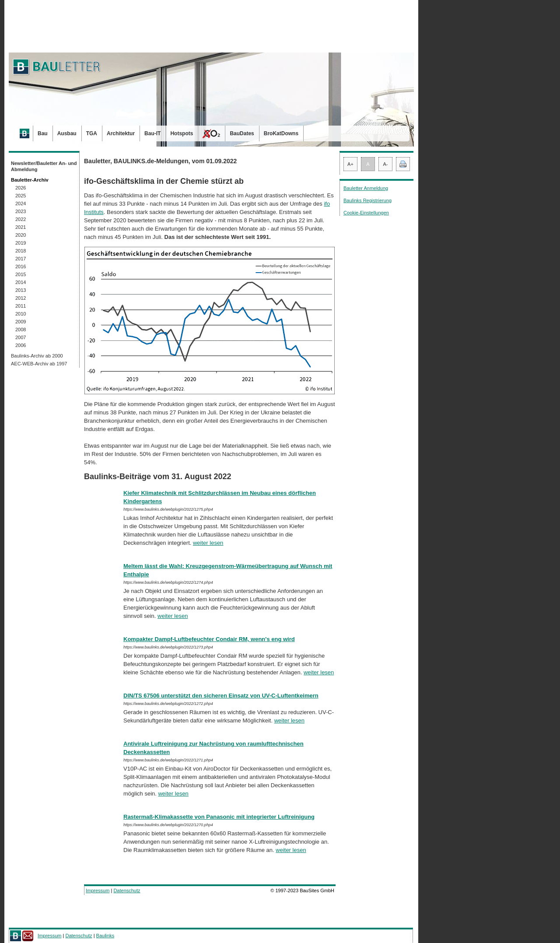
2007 (21, 337)
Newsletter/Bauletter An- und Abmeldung (44, 166)
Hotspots (182, 133)
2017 (21, 259)
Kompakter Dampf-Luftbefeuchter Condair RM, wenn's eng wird (209, 639)
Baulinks (105, 936)
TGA (92, 133)
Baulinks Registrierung (367, 200)
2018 (21, 251)
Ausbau (67, 133)
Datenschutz (127, 890)
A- (386, 164)
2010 (21, 314)
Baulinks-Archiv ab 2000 (37, 356)
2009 (21, 322)
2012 (21, 298)
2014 (21, 282)
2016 (21, 266)
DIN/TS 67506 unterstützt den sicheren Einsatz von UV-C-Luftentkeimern (221, 696)
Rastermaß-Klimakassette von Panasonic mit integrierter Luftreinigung (219, 817)
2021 (21, 227)
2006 (21, 345)
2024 (21, 203)
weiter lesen (208, 543)
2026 (21, 188)
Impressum (98, 890)
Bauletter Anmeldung (366, 188)
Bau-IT (152, 133)
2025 (21, 196)
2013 (21, 290)
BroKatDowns (281, 133)
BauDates (242, 133)
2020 (21, 235)
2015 (21, 274)
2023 (21, 211)
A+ (350, 164)
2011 (21, 306)
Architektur (121, 133)
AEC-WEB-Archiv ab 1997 (39, 364)
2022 (21, 219)
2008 (21, 330)
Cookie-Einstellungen (366, 213)
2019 (21, 243)
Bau (43, 133)
